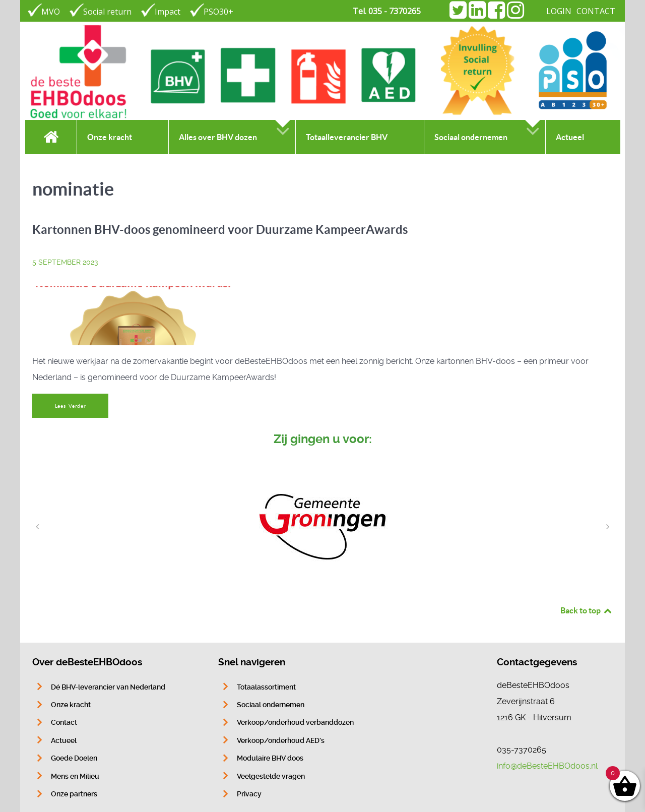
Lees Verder (71, 406)
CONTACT (596, 11)
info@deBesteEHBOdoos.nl (547, 766)
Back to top (587, 610)
